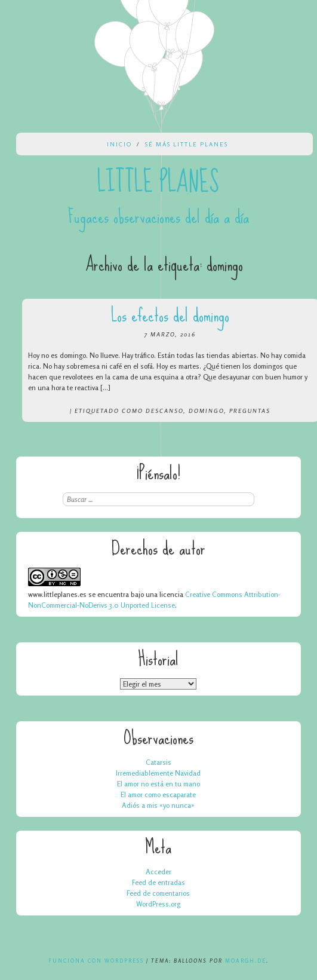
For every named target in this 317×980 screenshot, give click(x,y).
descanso (164, 411)
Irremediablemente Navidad (158, 773)
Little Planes (158, 182)
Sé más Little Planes (187, 144)
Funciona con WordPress (96, 961)
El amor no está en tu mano (158, 784)
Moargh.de (246, 961)
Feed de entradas (158, 882)
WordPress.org (158, 904)
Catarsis (158, 762)
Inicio (119, 144)
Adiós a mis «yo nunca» (158, 805)
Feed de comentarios (158, 893)
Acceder (158, 872)
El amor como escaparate (158, 794)
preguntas (250, 411)
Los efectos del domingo (170, 315)
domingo (206, 411)
